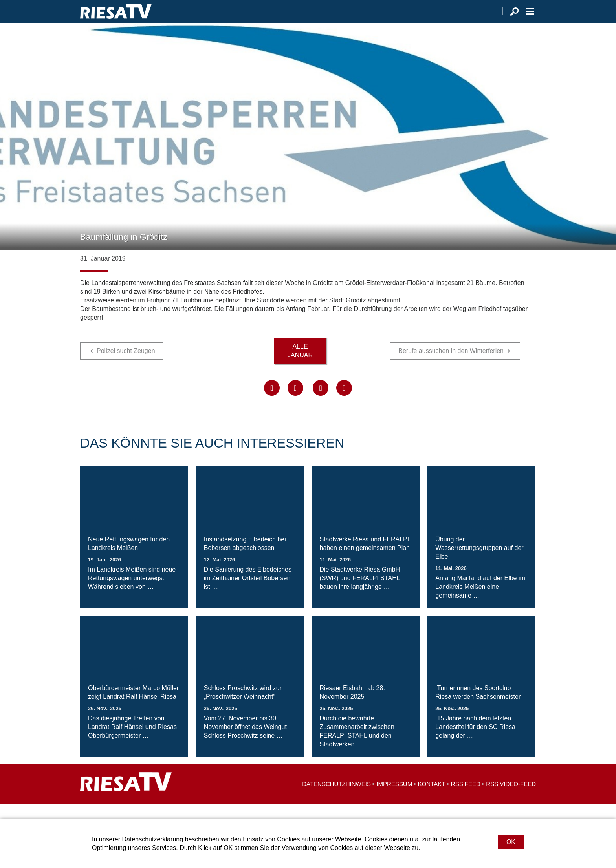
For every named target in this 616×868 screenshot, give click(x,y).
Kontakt (432, 799)
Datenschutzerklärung (152, 839)
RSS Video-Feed (511, 799)
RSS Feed (466, 799)
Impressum (394, 799)
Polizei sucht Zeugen (126, 366)
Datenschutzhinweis (336, 799)
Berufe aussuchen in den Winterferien (451, 366)
